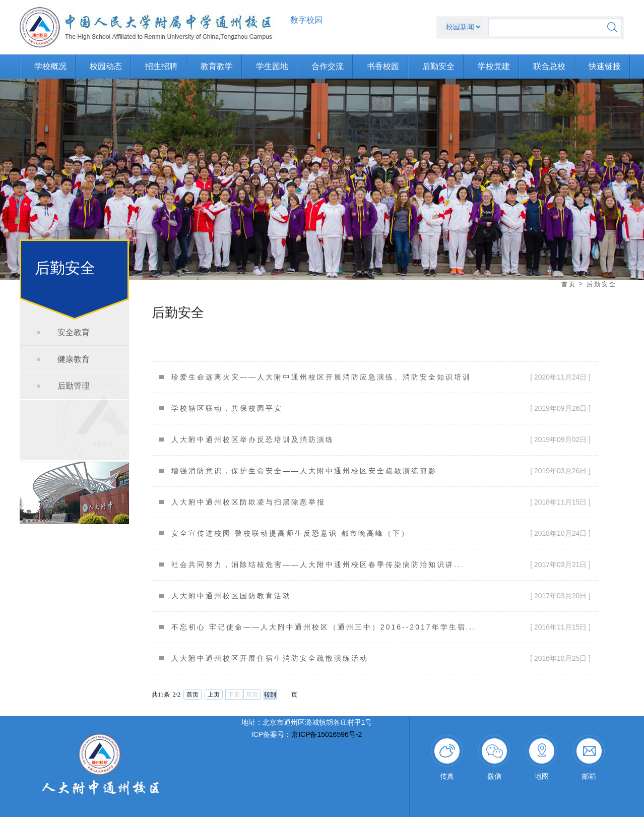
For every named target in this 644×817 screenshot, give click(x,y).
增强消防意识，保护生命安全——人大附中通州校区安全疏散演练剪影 (304, 471)
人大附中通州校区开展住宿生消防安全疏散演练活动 (270, 658)
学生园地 (272, 66)
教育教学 (217, 66)
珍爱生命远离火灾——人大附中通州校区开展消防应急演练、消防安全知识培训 (321, 377)
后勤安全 (438, 66)
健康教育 (74, 359)
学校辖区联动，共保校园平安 (227, 408)
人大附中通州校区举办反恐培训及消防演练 (253, 439)
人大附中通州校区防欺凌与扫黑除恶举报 (248, 502)
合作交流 (328, 66)
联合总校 (549, 66)
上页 (214, 695)
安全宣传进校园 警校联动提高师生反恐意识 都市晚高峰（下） (291, 533)
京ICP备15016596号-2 (327, 734)
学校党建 (494, 66)
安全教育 (74, 332)
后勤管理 (74, 386)
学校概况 (50, 66)
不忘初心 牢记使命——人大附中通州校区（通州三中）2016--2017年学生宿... (324, 627)
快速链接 (605, 66)
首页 (569, 284)
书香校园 (383, 66)
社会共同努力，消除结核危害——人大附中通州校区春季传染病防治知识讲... (318, 564)
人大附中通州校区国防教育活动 (231, 596)
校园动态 (106, 66)
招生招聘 (161, 66)
